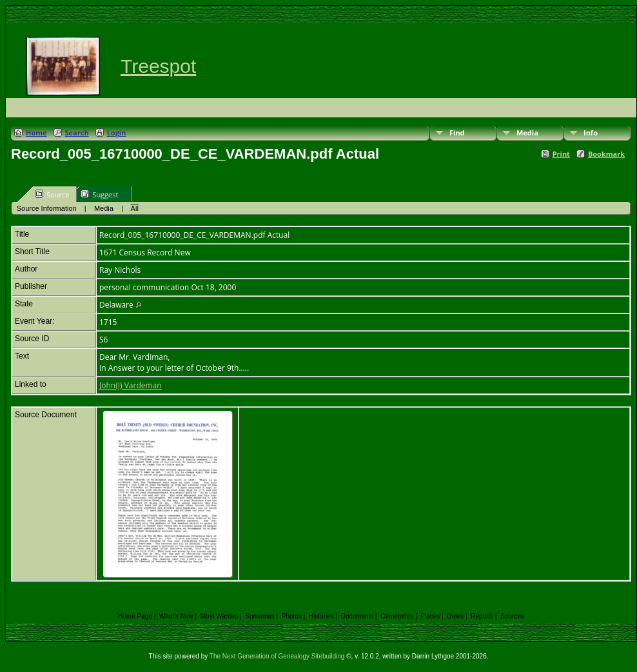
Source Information (47, 208)
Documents (358, 616)
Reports (482, 616)
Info (591, 133)
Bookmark (606, 154)
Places (430, 616)
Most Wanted (220, 616)
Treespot (158, 66)
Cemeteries (397, 616)
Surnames (260, 616)
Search (77, 133)
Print (561, 154)
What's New (176, 616)
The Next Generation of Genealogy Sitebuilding (277, 656)
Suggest (99, 194)
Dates (455, 616)
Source (52, 194)
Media (527, 133)
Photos (292, 616)
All (135, 208)
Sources (512, 616)
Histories (321, 616)
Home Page (135, 616)
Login (117, 133)
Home (36, 133)
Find (457, 133)
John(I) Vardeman (131, 385)
